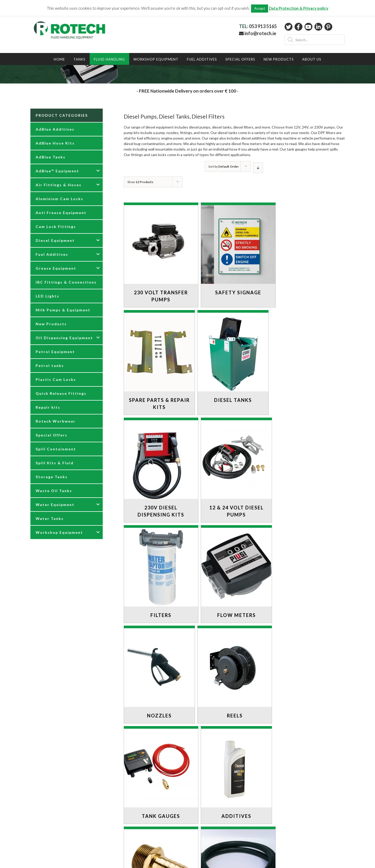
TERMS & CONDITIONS (51, 840)
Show (140, 182)
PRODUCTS (202, 760)
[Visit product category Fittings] (159, 669)
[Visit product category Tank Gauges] (233, 568)
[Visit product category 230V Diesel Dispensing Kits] (233, 364)
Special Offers (51, 435)
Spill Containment (56, 449)
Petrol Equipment (55, 352)
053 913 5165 (263, 26)
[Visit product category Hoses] (233, 669)
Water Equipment (55, 505)
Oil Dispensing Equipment (64, 338)
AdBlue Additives (55, 129)
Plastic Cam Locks (56, 379)
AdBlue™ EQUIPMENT (210, 771)
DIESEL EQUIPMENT (209, 766)
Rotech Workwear (56, 421)
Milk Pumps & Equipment (63, 310)
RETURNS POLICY (46, 818)
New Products (51, 324)
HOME (197, 755)
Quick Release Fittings (61, 393)
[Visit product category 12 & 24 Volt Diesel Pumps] (307, 364)
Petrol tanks (50, 366)
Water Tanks (50, 518)
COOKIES (39, 829)
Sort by (224, 166)
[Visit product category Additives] (307, 568)
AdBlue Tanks (51, 157)
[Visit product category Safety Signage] (233, 253)
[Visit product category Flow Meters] (233, 468)
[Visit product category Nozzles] (307, 468)
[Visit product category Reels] (159, 568)
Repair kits (48, 407)
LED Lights (47, 296)
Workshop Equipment (59, 532)
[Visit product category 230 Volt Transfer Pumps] (159, 256)
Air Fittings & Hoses (59, 185)
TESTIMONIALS (206, 782)
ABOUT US (40, 812)
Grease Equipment (56, 268)
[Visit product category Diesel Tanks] (159, 360)
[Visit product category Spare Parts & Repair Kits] (307, 256)
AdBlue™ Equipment (57, 171)
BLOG (197, 777)
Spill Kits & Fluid (55, 463)
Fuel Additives (52, 254)
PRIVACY (38, 834)
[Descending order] (258, 168)
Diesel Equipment (55, 240)
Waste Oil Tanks (54, 491)
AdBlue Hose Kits (55, 143)
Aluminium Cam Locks (59, 199)
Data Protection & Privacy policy (299, 8)
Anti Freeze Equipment (61, 213)
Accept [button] (260, 8)
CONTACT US (42, 807)
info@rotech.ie (258, 33)
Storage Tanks (52, 477)
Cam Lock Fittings (56, 227)
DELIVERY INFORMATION (53, 823)
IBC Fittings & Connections (66, 282)
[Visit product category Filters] (159, 468)
